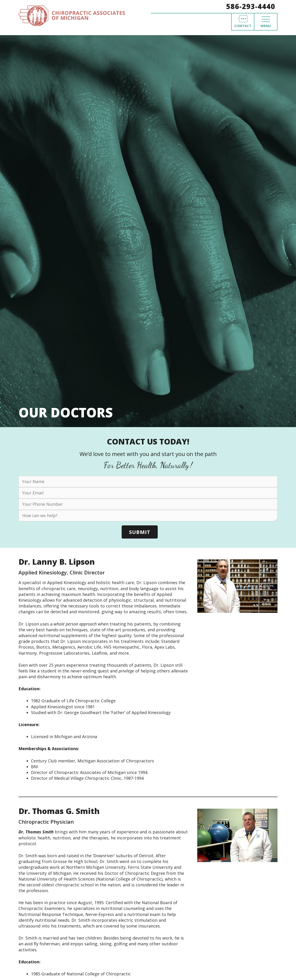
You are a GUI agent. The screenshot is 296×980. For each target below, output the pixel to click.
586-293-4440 (251, 6)
